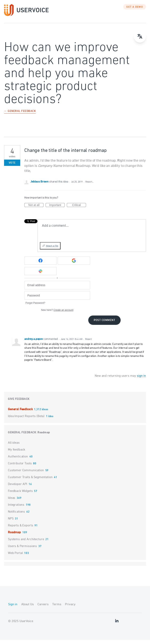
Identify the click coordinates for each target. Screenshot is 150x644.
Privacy (70, 609)
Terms (57, 609)
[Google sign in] (74, 265)
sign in (141, 380)
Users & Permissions (22, 550)
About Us (28, 609)
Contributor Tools (20, 468)
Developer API (18, 488)
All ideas (14, 447)
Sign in (13, 609)
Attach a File (52, 250)
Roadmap (44, 437)
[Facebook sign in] (40, 265)
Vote (12, 167)
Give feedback (19, 403)
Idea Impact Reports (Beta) (27, 420)
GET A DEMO (135, 11)
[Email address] (57, 289)
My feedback (16, 454)
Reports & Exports (20, 530)
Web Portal (15, 557)
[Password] (57, 299)
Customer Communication (26, 474)
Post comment (104, 324)
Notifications (16, 516)
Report (88, 343)
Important (57, 209)
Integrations (16, 509)
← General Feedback (20, 115)
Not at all (36, 209)
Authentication (18, 461)
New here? (57, 314)
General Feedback (21, 413)
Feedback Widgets (20, 495)
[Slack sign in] (40, 275)
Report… (89, 186)
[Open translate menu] (140, 36)
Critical (79, 209)
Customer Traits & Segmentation (30, 481)
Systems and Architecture (26, 543)
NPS (11, 523)
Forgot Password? (35, 307)
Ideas (12, 502)
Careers (43, 609)
